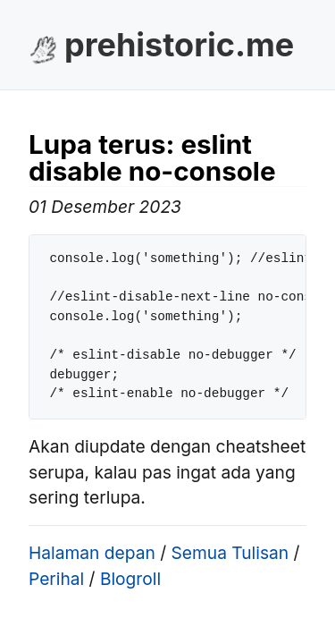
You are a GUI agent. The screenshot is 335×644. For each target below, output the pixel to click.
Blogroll (130, 579)
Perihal (56, 579)
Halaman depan (92, 553)
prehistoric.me (179, 45)
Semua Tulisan (230, 553)
